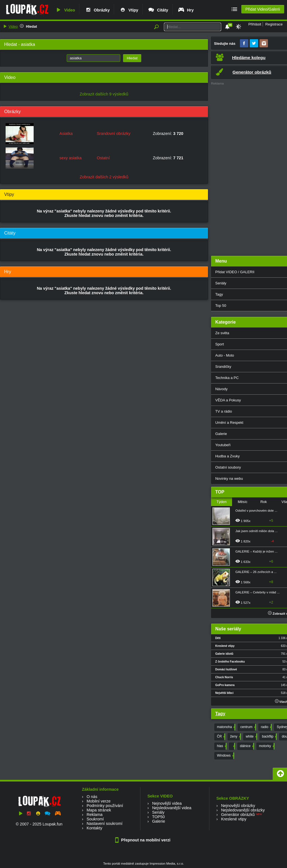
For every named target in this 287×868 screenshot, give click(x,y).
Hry (186, 10)
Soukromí (95, 819)
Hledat (31, 26)
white (251, 737)
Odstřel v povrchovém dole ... (256, 511)
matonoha (226, 727)
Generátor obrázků (238, 815)
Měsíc (243, 502)
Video (65, 10)
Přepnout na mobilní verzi (143, 840)
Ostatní (103, 158)
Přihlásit (255, 24)
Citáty (158, 10)
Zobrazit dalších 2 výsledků (104, 177)
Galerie (159, 821)
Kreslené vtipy (234, 819)
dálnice (247, 746)
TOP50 (158, 817)
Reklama (95, 815)
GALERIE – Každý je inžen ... (256, 551)
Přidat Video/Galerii (263, 9)
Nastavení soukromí (105, 823)
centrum (247, 727)
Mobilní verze (99, 801)
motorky (266, 746)
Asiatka (66, 134)
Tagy (220, 714)
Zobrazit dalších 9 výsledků (104, 94)
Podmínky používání (105, 806)
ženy (235, 737)
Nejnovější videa (167, 803)
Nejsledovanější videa (172, 808)
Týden (221, 502)
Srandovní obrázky (114, 134)
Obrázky (97, 10)
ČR (221, 737)
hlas (221, 746)
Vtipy (129, 10)
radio (266, 727)
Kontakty (94, 828)
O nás (92, 797)
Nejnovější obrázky (238, 806)
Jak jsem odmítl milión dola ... (257, 531)
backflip (269, 737)
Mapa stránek (99, 810)
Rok (264, 502)
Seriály (158, 812)
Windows (225, 756)
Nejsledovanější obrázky (243, 810)
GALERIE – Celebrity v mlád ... (258, 592)
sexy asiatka (70, 158)
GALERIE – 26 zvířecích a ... (256, 572)
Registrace (274, 24)
